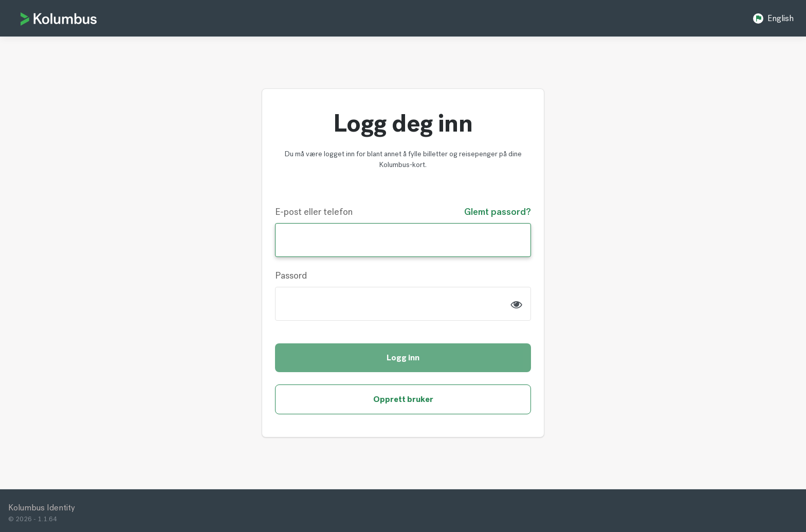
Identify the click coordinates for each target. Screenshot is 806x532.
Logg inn (403, 357)
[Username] (403, 240)
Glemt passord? (498, 212)
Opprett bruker (403, 399)
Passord (291, 276)
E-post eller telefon (314, 212)
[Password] (403, 304)
